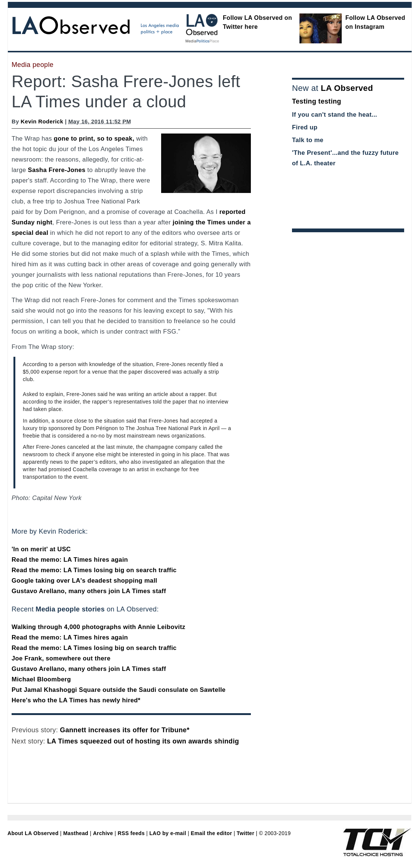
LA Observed (347, 88)
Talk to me (308, 140)
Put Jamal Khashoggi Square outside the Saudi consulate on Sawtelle (119, 690)
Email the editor (211, 833)
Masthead (76, 833)
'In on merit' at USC (41, 549)
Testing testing (317, 101)
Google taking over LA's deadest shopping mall (84, 581)
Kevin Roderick (42, 121)
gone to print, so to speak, (94, 139)
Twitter (245, 833)
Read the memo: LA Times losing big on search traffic (94, 570)
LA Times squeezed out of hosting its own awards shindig (143, 741)
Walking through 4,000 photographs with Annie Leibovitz (99, 627)
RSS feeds (131, 833)
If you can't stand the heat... (335, 115)
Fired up (305, 127)
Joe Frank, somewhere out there (61, 658)
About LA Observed (33, 833)
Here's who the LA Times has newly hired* (76, 700)
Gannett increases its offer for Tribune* (124, 730)
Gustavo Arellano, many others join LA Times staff (89, 591)
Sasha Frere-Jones (57, 170)
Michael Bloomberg (41, 679)
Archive (103, 833)
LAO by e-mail (167, 833)
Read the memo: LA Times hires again (70, 560)
